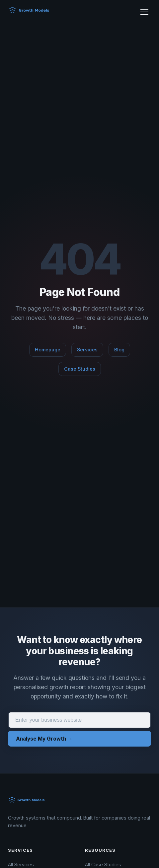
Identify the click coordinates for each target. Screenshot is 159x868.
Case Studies (80, 369)
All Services (21, 865)
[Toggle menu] (144, 12)
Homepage (48, 350)
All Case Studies (103, 865)
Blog (119, 350)
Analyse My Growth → (44, 739)
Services (87, 350)
